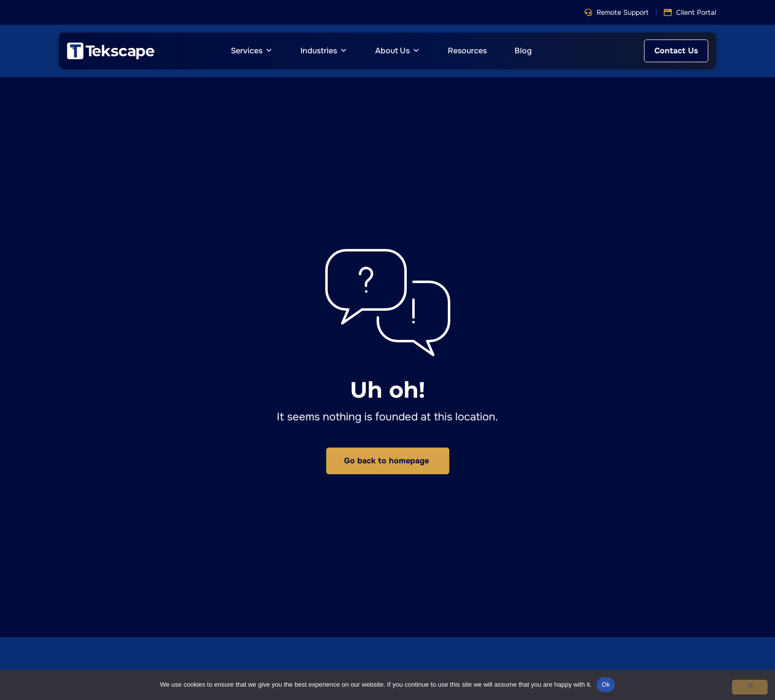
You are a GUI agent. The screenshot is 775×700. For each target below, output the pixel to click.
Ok (606, 684)
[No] (750, 687)
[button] (616, 13)
